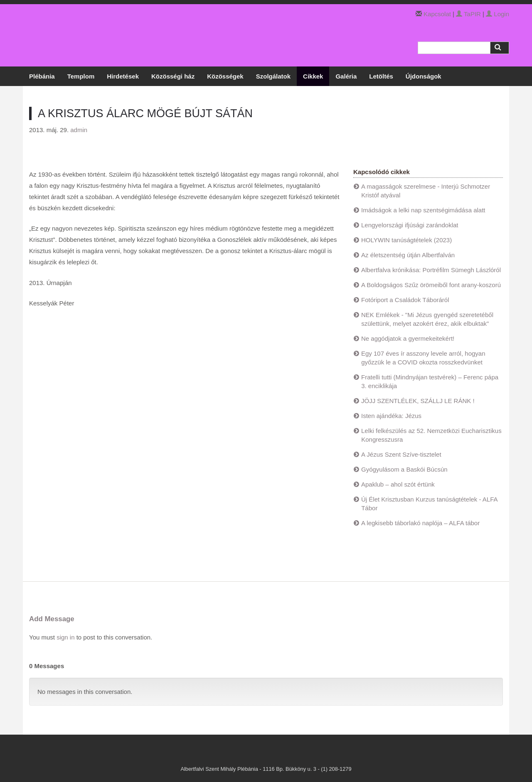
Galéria (346, 76)
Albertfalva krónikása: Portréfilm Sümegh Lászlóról (431, 270)
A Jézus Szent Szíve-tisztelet (401, 454)
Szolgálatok (273, 76)
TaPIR (468, 14)
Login (498, 14)
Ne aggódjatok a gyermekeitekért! (408, 338)
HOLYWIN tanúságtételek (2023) (406, 240)
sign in (65, 637)
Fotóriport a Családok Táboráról (405, 300)
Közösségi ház (173, 76)
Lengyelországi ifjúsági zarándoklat (410, 225)
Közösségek (225, 76)
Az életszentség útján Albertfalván (408, 255)
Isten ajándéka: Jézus (391, 416)
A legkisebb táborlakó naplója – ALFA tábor (420, 523)
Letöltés (381, 76)
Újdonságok (424, 76)
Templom (81, 76)
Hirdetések (123, 76)
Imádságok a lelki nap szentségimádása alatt (423, 210)
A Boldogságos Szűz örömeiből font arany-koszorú (431, 285)
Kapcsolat (437, 14)
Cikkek (313, 76)
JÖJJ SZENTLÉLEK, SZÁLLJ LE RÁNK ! (418, 401)
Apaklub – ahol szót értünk (398, 484)
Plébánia (42, 76)
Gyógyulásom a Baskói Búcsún (404, 469)
